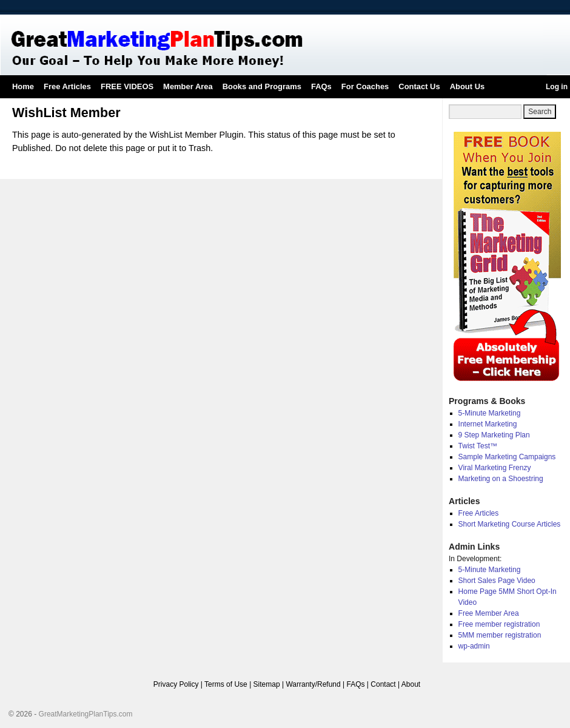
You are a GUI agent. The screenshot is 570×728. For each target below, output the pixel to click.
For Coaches (365, 86)
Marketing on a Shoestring (501, 479)
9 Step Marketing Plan (494, 435)
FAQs (321, 86)
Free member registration (499, 624)
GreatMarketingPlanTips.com (86, 714)
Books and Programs (262, 86)
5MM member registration (500, 635)
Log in (557, 87)
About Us (468, 86)
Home (23, 86)
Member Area (188, 86)
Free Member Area (489, 613)
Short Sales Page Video (497, 581)
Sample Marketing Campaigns (507, 457)
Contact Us (419, 86)
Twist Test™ (478, 446)
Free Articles (67, 86)
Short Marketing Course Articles (510, 524)
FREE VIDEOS (127, 86)
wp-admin (474, 646)
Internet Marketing (488, 424)
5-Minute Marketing (490, 413)
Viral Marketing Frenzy (495, 468)
